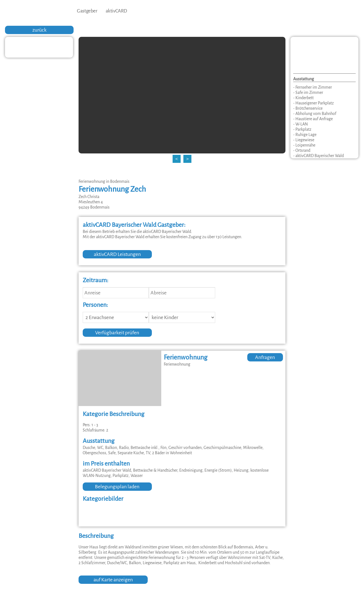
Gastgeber (87, 11)
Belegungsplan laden (117, 487)
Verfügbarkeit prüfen (117, 333)
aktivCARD (116, 11)
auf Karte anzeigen (113, 580)
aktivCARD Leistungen (117, 254)
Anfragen (265, 357)
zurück (39, 30)
